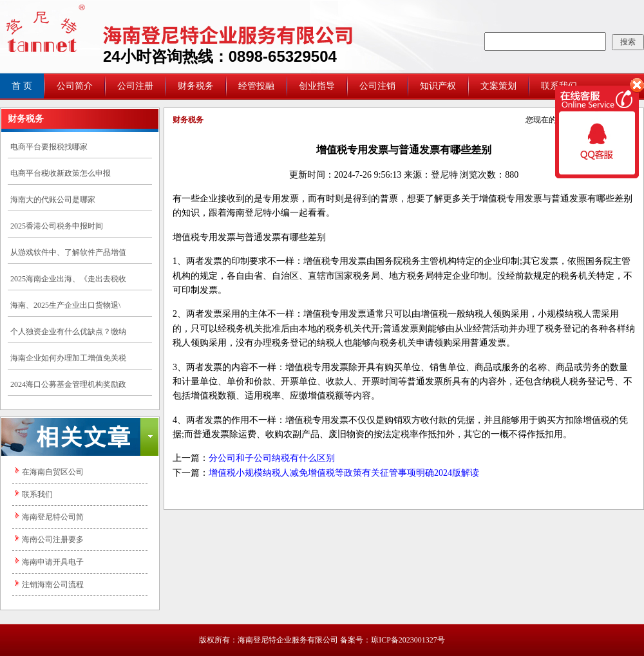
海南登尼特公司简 (53, 517)
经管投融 (256, 86)
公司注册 (135, 86)
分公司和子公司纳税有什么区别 (272, 458)
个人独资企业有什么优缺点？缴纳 (68, 332)
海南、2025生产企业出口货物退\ (65, 305)
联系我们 (37, 494)
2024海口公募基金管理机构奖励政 (68, 384)
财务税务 (196, 86)
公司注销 (377, 86)
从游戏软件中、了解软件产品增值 (68, 252)
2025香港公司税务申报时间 (57, 226)
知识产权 (438, 86)
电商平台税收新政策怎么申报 (61, 173)
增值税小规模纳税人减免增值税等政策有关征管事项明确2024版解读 (344, 473)
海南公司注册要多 (53, 539)
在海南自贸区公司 (53, 472)
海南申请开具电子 (53, 562)
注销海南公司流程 (53, 585)
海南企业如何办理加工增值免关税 (68, 358)
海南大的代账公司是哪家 (53, 200)
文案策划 (498, 86)
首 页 (22, 86)
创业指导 (317, 86)
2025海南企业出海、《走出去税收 (68, 279)
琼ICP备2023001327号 (408, 640)
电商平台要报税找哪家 (49, 147)
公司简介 (75, 86)
